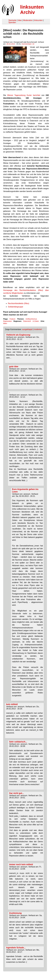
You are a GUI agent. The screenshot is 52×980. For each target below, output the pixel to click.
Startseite (12, 20)
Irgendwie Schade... (16, 948)
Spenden (12, 22)
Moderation (28, 20)
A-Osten (36, 321)
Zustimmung (15, 913)
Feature (12, 319)
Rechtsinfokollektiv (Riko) (19, 303)
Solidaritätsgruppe (16, 307)
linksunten (38, 20)
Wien (5, 323)
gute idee (14, 367)
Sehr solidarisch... (18, 742)
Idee (20, 20)
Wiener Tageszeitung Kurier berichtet (24, 95)
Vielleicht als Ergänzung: (19, 335)
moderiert (38, 329)
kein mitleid (12, 704)
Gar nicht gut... (17, 793)
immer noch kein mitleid (21, 864)
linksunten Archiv (32, 10)
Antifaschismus (31, 319)
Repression (7, 321)
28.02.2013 (11, 44)
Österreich (27, 321)
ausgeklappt (27, 329)
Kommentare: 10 (28, 44)
